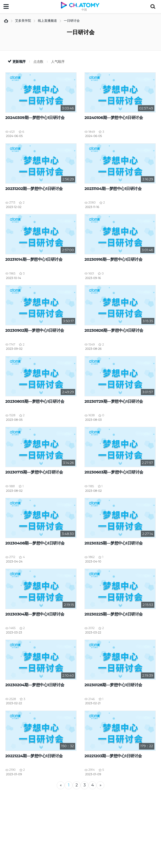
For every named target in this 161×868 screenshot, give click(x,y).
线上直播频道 (47, 21)
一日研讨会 (72, 21)
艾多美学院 (23, 21)
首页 (6, 21)
